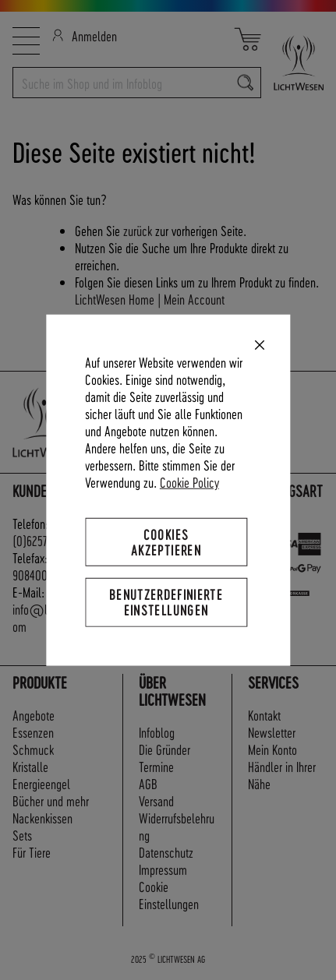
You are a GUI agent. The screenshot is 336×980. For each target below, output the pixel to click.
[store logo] (292, 63)
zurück (138, 230)
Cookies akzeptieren (166, 542)
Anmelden (85, 35)
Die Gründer (164, 749)
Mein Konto (272, 749)
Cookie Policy (189, 482)
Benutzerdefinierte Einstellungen (166, 602)
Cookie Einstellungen (169, 895)
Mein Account (194, 299)
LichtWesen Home (115, 299)
